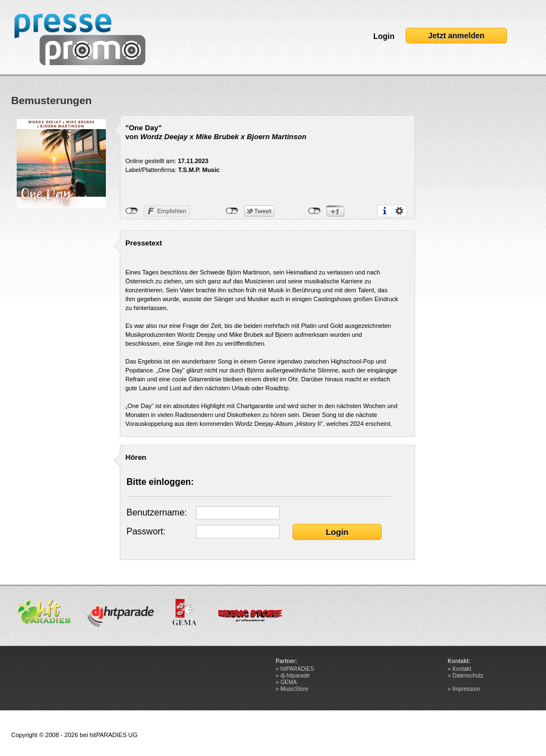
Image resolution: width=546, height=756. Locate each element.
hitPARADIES (297, 669)
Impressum (466, 689)
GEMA (288, 682)
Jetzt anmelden (456, 36)
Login (384, 36)
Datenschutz (468, 676)
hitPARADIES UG (114, 735)
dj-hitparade (295, 676)
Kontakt (462, 669)
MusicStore (294, 689)
